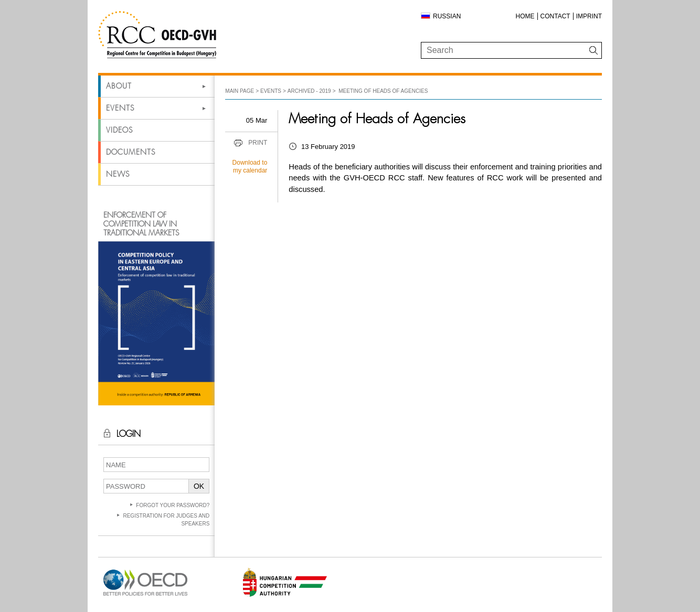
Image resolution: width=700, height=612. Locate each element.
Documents (131, 152)
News (118, 174)
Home (525, 16)
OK (199, 486)
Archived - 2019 (309, 91)
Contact (555, 16)
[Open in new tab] (145, 596)
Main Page (240, 91)
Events (120, 108)
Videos (119, 130)
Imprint (589, 16)
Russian (447, 16)
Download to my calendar (250, 167)
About (119, 86)
